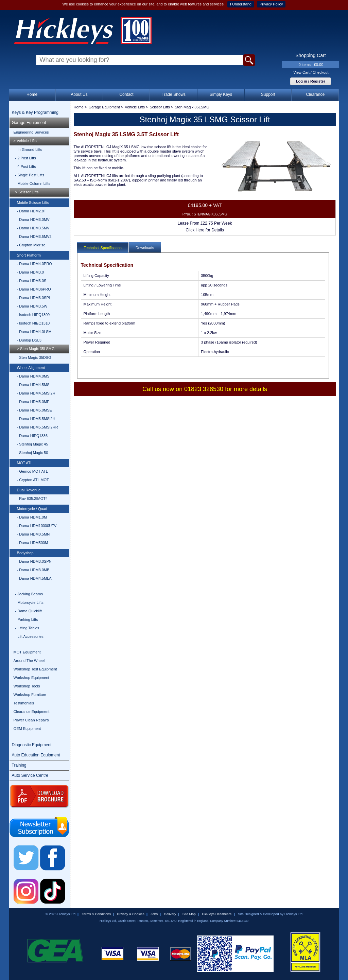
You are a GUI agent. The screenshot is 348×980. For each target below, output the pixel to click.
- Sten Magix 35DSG (34, 357)
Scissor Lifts (160, 107)
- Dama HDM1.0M (32, 517)
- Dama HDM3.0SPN (34, 561)
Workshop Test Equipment (35, 669)
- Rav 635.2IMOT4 (32, 498)
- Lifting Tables (27, 628)
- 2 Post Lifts (26, 158)
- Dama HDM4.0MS (33, 376)
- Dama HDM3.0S (32, 281)
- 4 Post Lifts (26, 167)
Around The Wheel (29, 661)
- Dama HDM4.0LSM (34, 332)
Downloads (145, 248)
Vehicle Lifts (135, 107)
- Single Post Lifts (30, 175)
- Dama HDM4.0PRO (34, 264)
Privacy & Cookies (131, 914)
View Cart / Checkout (311, 72)
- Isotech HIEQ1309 (33, 315)
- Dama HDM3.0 (30, 272)
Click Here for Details (205, 230)
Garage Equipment (29, 123)
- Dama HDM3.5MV (33, 228)
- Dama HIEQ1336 (32, 436)
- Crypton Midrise (31, 245)
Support (268, 94)
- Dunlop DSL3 (29, 340)
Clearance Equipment (32, 712)
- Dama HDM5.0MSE (34, 410)
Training (19, 765)
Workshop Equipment (31, 678)
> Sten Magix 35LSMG (36, 349)
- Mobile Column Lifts (33, 183)
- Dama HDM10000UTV (37, 526)
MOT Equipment (27, 652)
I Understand (241, 4)
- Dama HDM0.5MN (33, 534)
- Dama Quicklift (29, 611)
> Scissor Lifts (27, 192)
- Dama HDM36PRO (34, 289)
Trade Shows (174, 94)
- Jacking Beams (29, 594)
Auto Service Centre (30, 775)
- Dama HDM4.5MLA (34, 578)
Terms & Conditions (96, 914)
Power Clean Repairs (31, 720)
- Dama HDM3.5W (32, 306)
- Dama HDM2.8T (32, 211)
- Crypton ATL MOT (33, 480)
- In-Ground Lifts (29, 150)
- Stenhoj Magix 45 (33, 444)
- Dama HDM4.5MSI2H (36, 393)
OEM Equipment (27, 729)
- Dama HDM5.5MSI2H (36, 419)
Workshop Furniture (30, 695)
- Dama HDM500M (33, 543)
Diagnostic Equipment (32, 745)
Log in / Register (311, 81)
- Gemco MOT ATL (32, 471)
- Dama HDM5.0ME (33, 402)
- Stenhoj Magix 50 (33, 453)
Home (32, 94)
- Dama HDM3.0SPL (34, 298)
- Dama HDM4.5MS (33, 385)
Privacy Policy (271, 4)
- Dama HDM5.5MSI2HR (38, 427)
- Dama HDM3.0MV (33, 220)
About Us (79, 94)
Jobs (154, 914)
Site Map (189, 914)
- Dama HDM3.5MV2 (34, 237)
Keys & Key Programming (35, 112)
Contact (126, 94)
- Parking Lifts (27, 619)
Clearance (315, 94)
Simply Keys (221, 94)
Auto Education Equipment (36, 755)
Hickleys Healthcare (217, 914)
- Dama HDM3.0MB (33, 570)
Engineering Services (31, 132)
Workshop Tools (27, 686)
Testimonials (24, 703)
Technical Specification (103, 248)
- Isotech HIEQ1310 (33, 323)
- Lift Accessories (29, 636)
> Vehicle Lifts (25, 141)
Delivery (170, 914)
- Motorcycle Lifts (29, 602)
